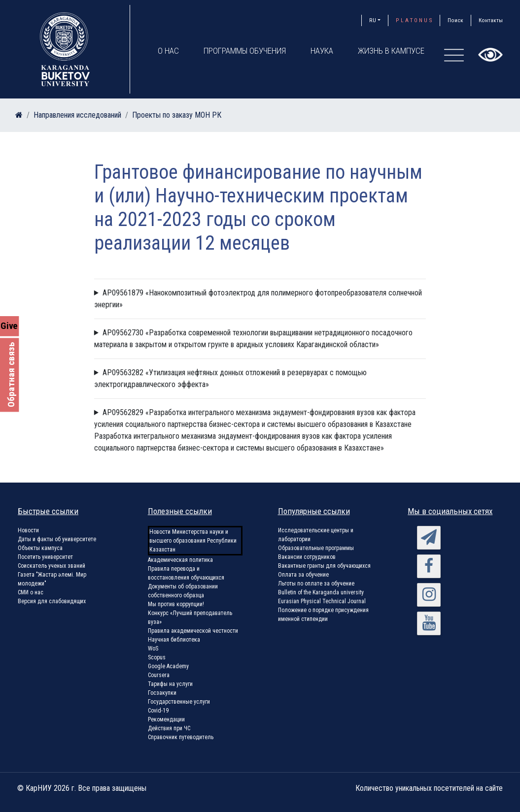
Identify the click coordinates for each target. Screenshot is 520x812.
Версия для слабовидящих (52, 601)
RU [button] (373, 20)
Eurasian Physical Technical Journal (322, 601)
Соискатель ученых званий (52, 566)
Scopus (157, 657)
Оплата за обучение (303, 575)
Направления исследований (77, 115)
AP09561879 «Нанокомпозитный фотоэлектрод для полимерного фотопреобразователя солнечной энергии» (258, 299)
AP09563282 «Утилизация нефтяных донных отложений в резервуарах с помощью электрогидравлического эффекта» (230, 378)
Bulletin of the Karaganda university (321, 592)
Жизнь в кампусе (391, 51)
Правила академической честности (193, 631)
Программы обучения (245, 51)
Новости (28, 530)
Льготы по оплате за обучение (316, 584)
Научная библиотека (174, 640)
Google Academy (168, 666)
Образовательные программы (316, 548)
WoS (153, 649)
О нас (168, 51)
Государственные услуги (179, 702)
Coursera (159, 675)
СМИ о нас (31, 592)
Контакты (491, 20)
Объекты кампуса (40, 548)
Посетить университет (45, 557)
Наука (322, 51)
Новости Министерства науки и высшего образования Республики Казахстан (193, 541)
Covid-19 (158, 711)
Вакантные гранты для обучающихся (324, 566)
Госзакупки (162, 693)
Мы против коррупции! (176, 604)
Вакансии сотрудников (307, 557)
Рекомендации (166, 719)
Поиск (455, 20)
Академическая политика (180, 560)
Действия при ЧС (169, 728)
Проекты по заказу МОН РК (177, 115)
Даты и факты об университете (57, 539)
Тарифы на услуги (170, 684)
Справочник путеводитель (181, 737)
